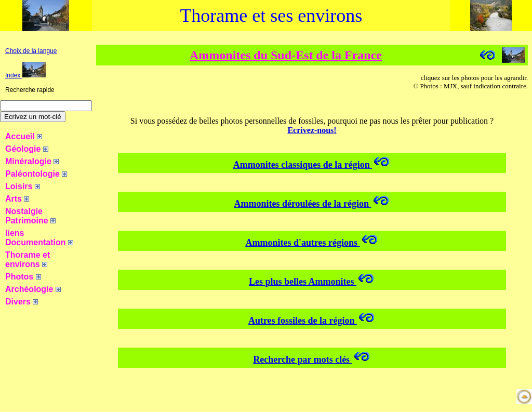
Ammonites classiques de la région (312, 165)
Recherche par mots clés (312, 360)
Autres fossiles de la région (312, 321)
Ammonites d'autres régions (312, 243)
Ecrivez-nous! (312, 130)
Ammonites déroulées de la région (312, 204)
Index (25, 75)
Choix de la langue (31, 51)
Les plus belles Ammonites (312, 282)
